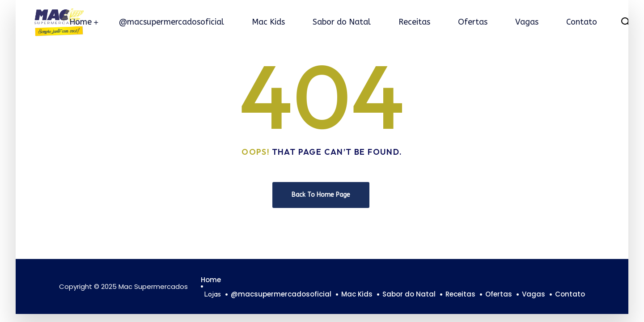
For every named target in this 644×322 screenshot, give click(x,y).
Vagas (527, 22)
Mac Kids (268, 22)
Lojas (212, 294)
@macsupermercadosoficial (172, 22)
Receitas (414, 22)
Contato (582, 22)
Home (80, 22)
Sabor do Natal (342, 22)
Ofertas (473, 22)
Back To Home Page (321, 195)
